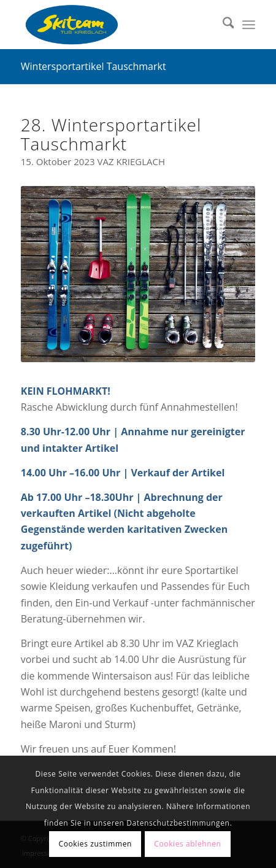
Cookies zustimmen (95, 844)
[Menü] (249, 25)
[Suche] (222, 25)
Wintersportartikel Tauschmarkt (94, 66)
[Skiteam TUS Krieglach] (115, 25)
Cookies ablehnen (187, 844)
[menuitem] (222, 25)
